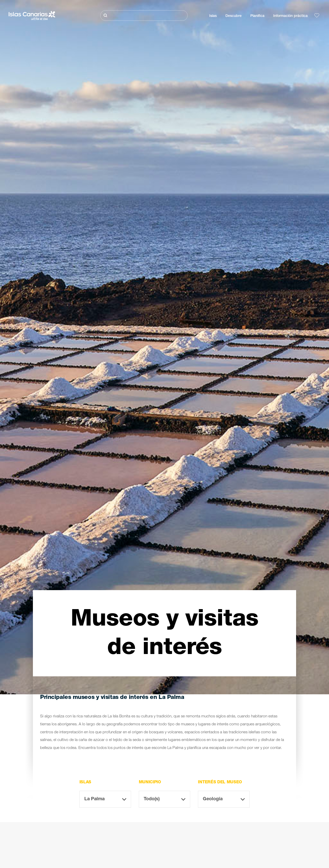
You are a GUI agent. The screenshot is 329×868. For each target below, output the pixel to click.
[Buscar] (144, 16)
